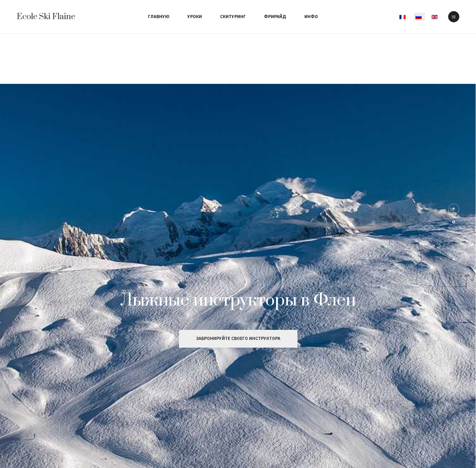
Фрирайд (275, 17)
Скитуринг (233, 17)
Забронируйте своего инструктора (238, 338)
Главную (159, 17)
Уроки (195, 17)
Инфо (311, 17)
